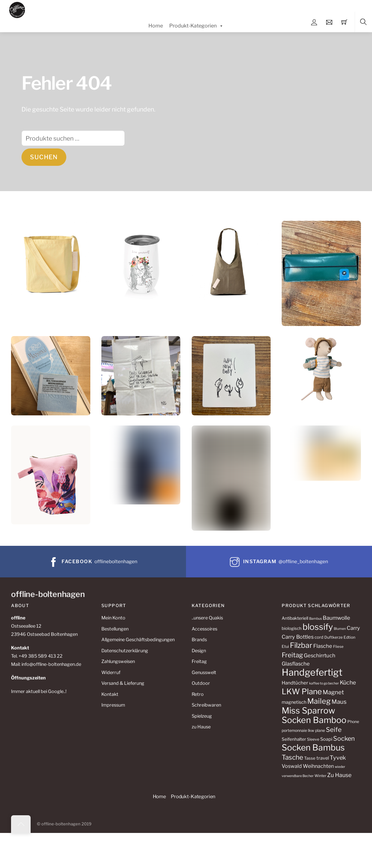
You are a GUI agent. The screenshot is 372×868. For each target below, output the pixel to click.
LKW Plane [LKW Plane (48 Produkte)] (302, 691)
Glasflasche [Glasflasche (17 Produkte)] (296, 664)
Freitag (199, 661)
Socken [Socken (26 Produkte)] (344, 738)
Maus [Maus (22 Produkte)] (339, 702)
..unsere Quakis (207, 618)
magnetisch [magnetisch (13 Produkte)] (294, 702)
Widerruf (111, 672)
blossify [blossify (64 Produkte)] (318, 627)
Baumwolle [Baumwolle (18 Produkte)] (336, 618)
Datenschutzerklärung (125, 651)
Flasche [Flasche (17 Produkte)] (323, 646)
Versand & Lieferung (123, 683)
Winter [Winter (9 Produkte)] (320, 776)
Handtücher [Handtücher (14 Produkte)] (295, 683)
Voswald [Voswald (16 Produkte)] (292, 766)
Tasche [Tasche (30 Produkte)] (292, 757)
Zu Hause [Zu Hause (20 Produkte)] (339, 775)
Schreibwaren (206, 705)
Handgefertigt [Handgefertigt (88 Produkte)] (312, 672)
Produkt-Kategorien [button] (193, 796)
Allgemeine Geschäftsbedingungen (138, 640)
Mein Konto (113, 618)
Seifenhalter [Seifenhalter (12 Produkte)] (294, 739)
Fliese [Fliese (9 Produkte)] (338, 647)
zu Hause (201, 727)
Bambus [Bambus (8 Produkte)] (315, 619)
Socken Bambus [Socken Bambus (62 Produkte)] (313, 747)
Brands (199, 640)
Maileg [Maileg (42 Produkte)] (319, 701)
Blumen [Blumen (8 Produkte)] (340, 629)
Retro (198, 694)
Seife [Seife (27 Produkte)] (334, 730)
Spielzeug (202, 716)
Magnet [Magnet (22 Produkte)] (333, 692)
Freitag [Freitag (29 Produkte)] (292, 655)
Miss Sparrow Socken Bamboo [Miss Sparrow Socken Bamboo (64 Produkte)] (314, 715)
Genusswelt (204, 672)
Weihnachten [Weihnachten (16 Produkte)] (318, 766)
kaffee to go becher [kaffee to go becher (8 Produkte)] (324, 683)
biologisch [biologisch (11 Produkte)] (292, 628)
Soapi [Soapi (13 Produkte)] (326, 739)
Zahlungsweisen (118, 661)
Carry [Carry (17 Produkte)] (353, 628)
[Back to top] (21, 824)
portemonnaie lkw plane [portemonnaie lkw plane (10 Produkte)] (303, 730)
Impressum (113, 705)
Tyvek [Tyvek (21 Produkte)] (338, 758)
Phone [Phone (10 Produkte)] (353, 722)
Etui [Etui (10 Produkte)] (285, 646)
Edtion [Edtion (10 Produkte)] (349, 637)
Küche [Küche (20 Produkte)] (348, 682)
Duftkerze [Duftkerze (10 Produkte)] (333, 637)
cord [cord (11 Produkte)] (319, 637)
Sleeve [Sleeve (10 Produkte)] (313, 739)
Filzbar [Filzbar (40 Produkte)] (301, 645)
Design (199, 651)
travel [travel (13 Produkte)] (323, 758)
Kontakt (110, 694)
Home (156, 26)
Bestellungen (115, 629)
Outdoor (201, 683)
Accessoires (204, 629)
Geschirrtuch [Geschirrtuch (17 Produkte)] (320, 655)
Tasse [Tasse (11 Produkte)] (310, 758)
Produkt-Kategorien (196, 26)
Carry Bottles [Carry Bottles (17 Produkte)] (298, 637)
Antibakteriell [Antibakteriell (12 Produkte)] (295, 618)
